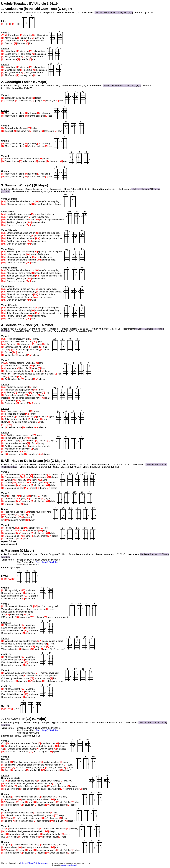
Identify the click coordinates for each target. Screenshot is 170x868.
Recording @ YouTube (47, 562)
